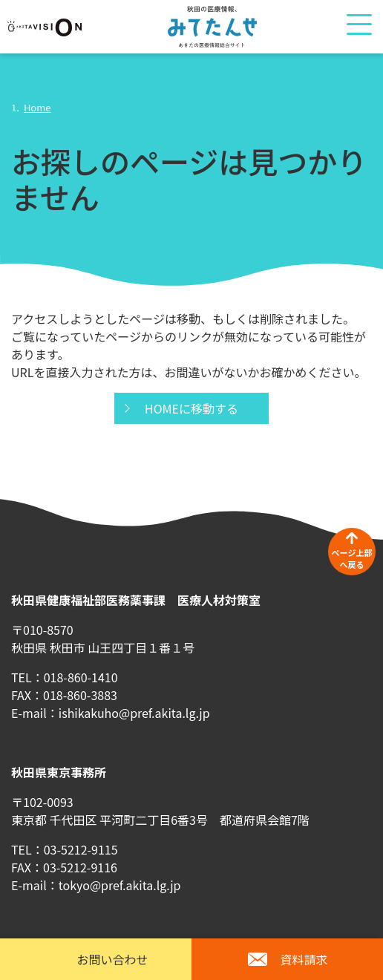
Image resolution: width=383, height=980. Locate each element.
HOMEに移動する (191, 408)
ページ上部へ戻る (352, 559)
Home (37, 107)
